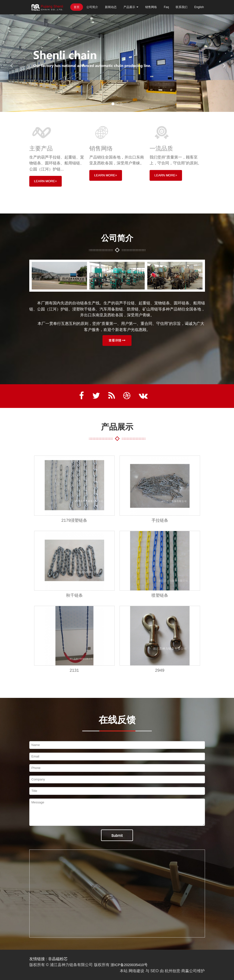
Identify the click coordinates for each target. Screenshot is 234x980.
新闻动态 (111, 7)
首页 (77, 7)
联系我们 (182, 7)
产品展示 (131, 7)
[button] (12, 63)
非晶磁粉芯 (58, 959)
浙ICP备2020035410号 (131, 965)
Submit (117, 835)
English (199, 7)
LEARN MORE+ (46, 181)
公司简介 (92, 7)
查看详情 (117, 340)
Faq (166, 7)
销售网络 (151, 7)
